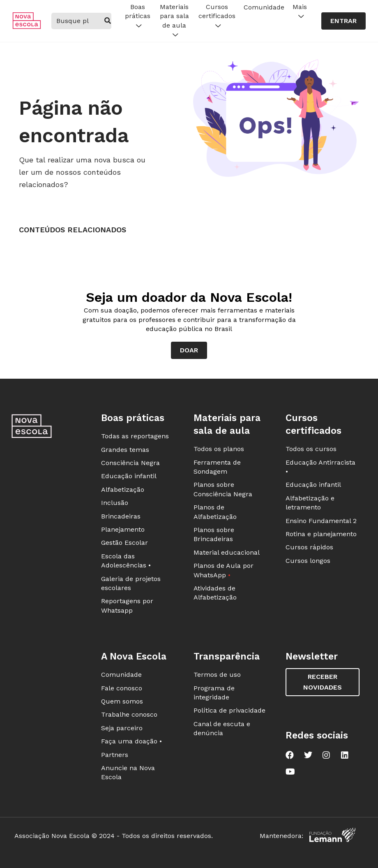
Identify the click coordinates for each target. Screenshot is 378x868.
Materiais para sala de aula (174, 21)
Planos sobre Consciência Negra (223, 489)
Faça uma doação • (131, 741)
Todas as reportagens (135, 436)
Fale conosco (122, 688)
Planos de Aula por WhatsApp (224, 570)
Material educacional (227, 552)
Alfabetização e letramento (310, 503)
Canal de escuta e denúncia (222, 728)
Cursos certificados (217, 16)
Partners (115, 755)
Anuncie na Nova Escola (128, 772)
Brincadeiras (121, 516)
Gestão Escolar (124, 543)
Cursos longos (308, 561)
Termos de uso (217, 675)
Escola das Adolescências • (126, 561)
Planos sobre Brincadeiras (214, 534)
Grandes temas (125, 450)
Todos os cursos (311, 449)
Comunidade (264, 7)
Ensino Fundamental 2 (321, 521)
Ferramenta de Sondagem (217, 467)
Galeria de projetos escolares (131, 583)
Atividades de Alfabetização (215, 593)
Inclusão (115, 503)
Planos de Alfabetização (215, 512)
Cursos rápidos (309, 547)
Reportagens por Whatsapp (127, 605)
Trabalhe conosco (129, 714)
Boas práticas (138, 16)
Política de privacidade (229, 710)
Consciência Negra (130, 463)
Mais (300, 12)
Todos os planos (219, 449)
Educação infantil (129, 476)
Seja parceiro (122, 728)
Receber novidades (323, 682)
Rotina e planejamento (321, 534)
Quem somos (122, 701)
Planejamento (123, 529)
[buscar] (107, 21)
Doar (189, 350)
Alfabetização (123, 490)
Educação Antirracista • (320, 467)
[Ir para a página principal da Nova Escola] (27, 27)
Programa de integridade (214, 693)
